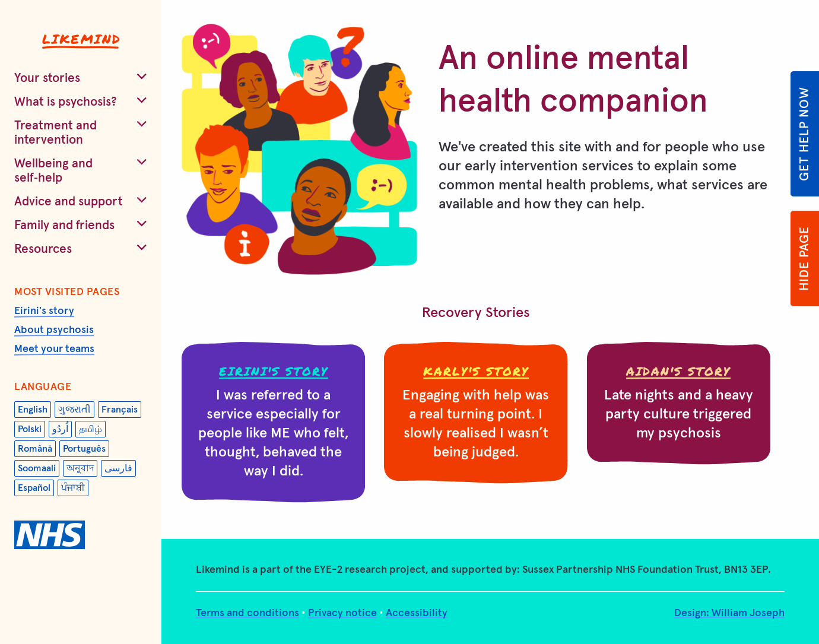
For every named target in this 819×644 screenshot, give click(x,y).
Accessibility (417, 613)
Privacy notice (342, 613)
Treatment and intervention (55, 133)
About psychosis (54, 330)
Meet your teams (54, 349)
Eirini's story (44, 311)
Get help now (804, 134)
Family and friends (64, 225)
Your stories (47, 78)
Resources (43, 249)
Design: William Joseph (729, 613)
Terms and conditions (247, 613)
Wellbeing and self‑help (53, 171)
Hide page (804, 258)
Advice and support (69, 202)
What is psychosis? (66, 102)
